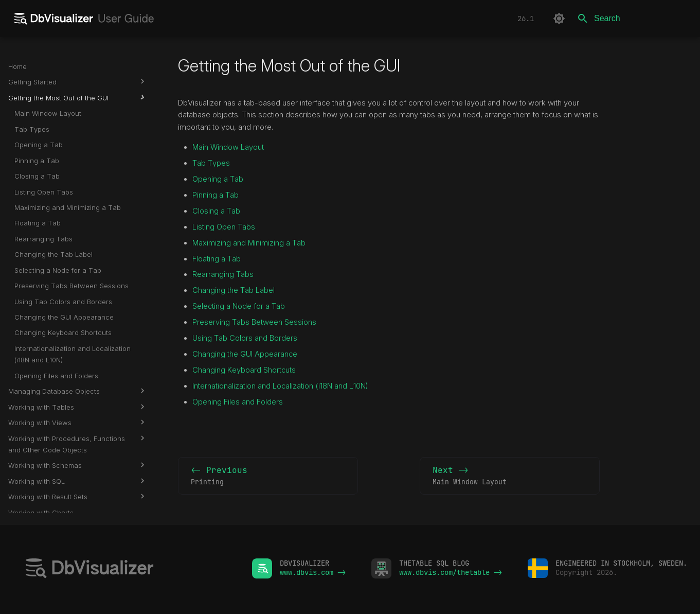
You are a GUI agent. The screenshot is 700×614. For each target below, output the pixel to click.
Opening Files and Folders (238, 402)
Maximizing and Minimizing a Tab (249, 243)
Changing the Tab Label (234, 290)
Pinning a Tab (216, 195)
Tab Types (211, 163)
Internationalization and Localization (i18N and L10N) (280, 386)
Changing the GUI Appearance (245, 354)
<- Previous (268, 476)
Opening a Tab (218, 179)
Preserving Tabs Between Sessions (254, 322)
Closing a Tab (216, 211)
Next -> (510, 476)
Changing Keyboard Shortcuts (244, 370)
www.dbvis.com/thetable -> (451, 572)
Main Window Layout (228, 147)
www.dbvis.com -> (313, 572)
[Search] (632, 19)
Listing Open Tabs (224, 227)
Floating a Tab (217, 259)
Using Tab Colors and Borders (245, 338)
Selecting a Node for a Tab (239, 306)
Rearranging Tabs (223, 274)
